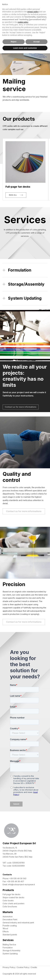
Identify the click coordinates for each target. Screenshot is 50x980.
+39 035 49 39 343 (18, 878)
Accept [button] (36, 42)
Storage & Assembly (12, 950)
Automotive (8, 917)
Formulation (8, 948)
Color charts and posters (14, 903)
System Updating (10, 954)
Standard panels (10, 935)
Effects (6, 932)
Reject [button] (14, 42)
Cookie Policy (23, 967)
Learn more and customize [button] (25, 48)
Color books (8, 901)
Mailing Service (9, 945)
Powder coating (10, 926)
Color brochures (10, 906)
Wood (5, 928)
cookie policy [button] (23, 22)
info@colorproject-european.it (21, 884)
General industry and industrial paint (18, 923)
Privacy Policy (9, 967)
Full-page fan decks (12, 894)
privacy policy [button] (33, 12)
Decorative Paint (10, 919)
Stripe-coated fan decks (13, 897)
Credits (34, 967)
